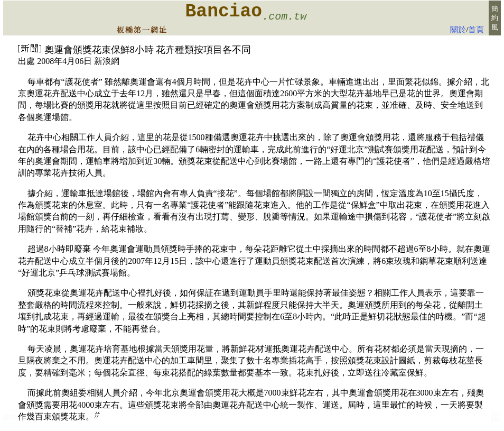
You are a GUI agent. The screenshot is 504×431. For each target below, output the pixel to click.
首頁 (476, 30)
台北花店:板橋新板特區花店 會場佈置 (10, 421)
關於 (458, 30)
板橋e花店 (496, 420)
